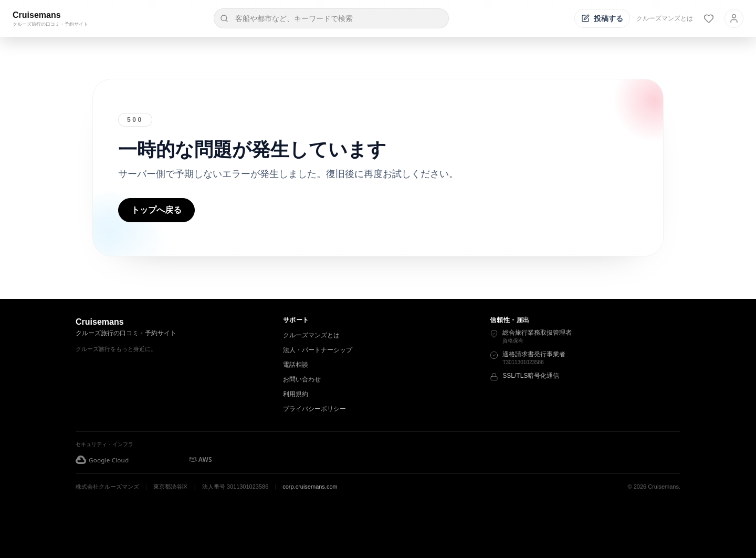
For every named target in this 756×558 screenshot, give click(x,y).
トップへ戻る (156, 210)
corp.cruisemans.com (310, 487)
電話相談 (296, 365)
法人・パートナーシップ (318, 350)
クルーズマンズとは (665, 18)
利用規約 (296, 394)
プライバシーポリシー (314, 409)
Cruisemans (37, 15)
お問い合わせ (302, 379)
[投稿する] (602, 18)
